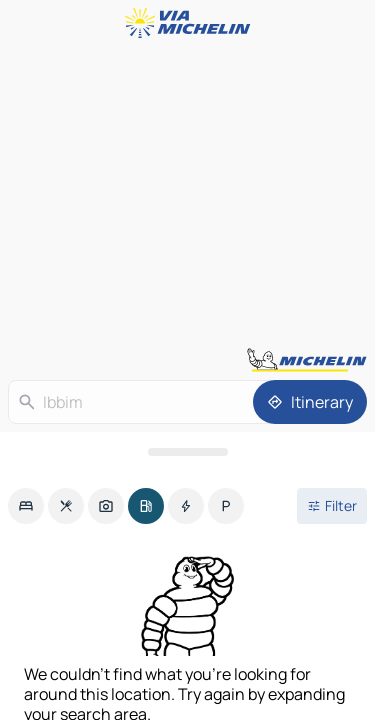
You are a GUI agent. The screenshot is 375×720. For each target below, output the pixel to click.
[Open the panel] (187, 452)
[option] (26, 506)
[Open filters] (332, 506)
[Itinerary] (310, 402)
